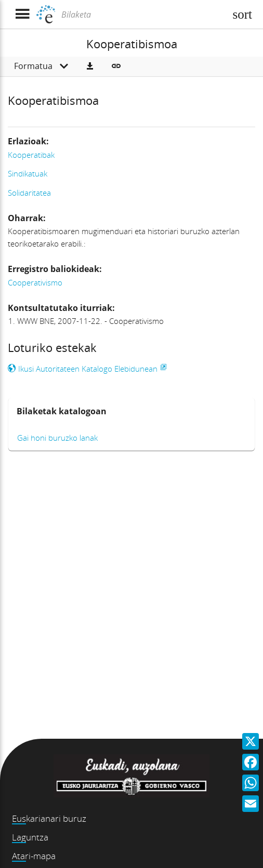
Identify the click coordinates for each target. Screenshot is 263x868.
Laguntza (30, 837)
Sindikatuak (28, 173)
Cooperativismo (35, 282)
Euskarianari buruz (49, 818)
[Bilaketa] (142, 15)
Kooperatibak (31, 155)
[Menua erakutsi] (22, 14)
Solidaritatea (29, 193)
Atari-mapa (34, 856)
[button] (90, 66)
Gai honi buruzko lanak (57, 438)
